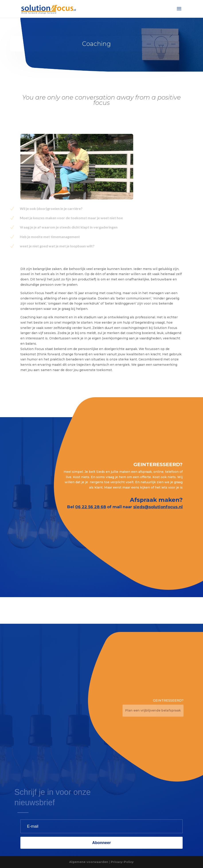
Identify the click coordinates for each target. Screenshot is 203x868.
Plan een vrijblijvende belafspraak (153, 710)
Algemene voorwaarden (89, 862)
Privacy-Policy (122, 862)
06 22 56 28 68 (91, 507)
